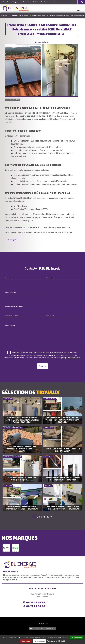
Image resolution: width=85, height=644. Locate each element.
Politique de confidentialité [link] (56, 641)
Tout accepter (76, 638)
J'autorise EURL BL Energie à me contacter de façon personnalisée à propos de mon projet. (43, 352)
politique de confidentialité (71, 358)
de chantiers (44, 517)
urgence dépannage (19, 605)
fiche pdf (13, 240)
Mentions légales (33, 631)
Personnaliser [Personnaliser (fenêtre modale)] (39, 641)
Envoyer (42, 366)
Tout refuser (26, 641)
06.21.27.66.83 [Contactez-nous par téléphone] (29, 602)
